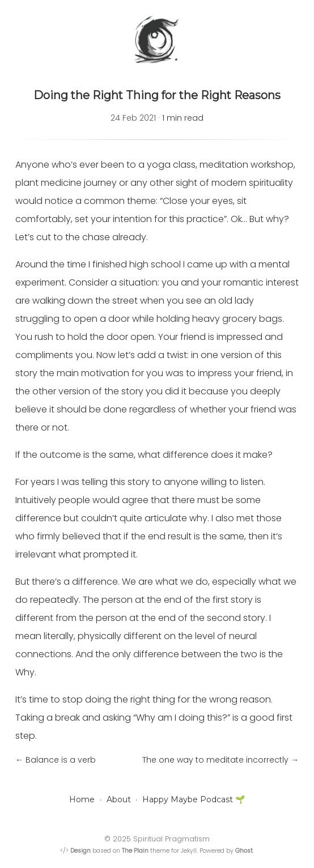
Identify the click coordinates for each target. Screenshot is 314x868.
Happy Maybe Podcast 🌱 (194, 799)
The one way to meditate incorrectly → (220, 760)
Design (80, 851)
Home (82, 799)
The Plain (135, 851)
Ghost (244, 851)
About (119, 799)
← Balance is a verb (56, 760)
